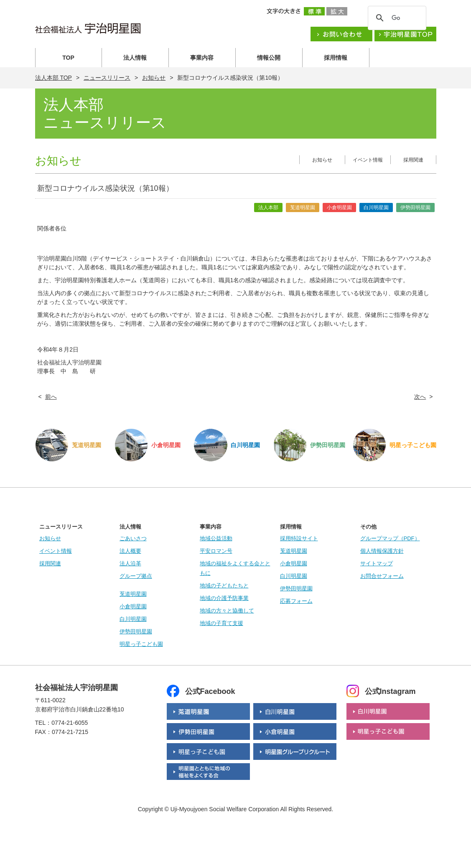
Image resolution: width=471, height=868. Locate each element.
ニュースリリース (107, 78)
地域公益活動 (216, 538)
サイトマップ (377, 563)
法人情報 (135, 58)
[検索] (396, 18)
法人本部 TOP (53, 78)
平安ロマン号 (216, 551)
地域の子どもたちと (224, 586)
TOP (68, 58)
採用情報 (336, 58)
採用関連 (413, 160)
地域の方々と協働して (227, 611)
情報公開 (269, 58)
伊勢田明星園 (136, 631)
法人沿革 (130, 563)
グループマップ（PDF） (390, 538)
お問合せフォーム (382, 576)
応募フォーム (296, 601)
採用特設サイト (299, 538)
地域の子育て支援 (221, 623)
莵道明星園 (133, 594)
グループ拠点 (136, 576)
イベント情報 (368, 160)
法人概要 (130, 551)
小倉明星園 (133, 606)
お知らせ (154, 78)
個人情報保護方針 (382, 551)
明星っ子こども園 (141, 644)
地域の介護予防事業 (224, 598)
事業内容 (202, 58)
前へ (51, 397)
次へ (420, 397)
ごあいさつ (133, 538)
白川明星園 (133, 619)
